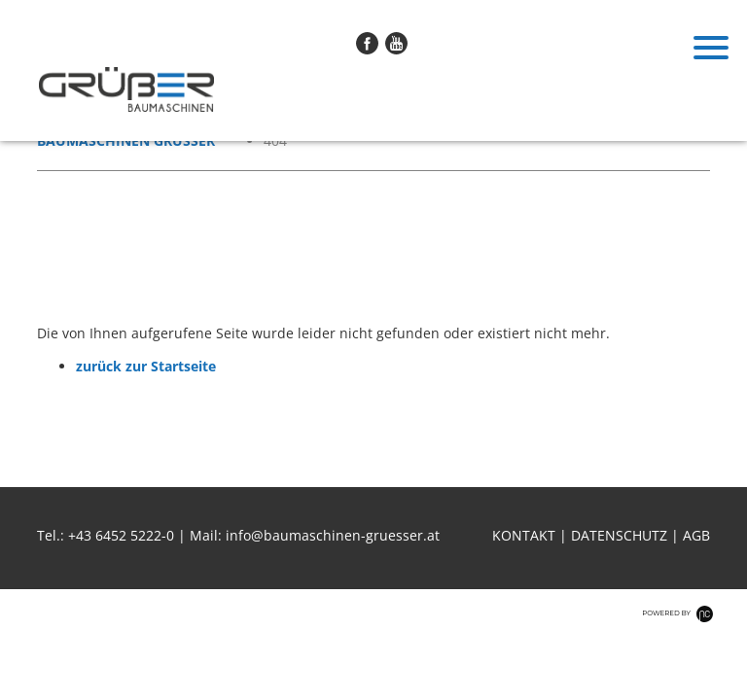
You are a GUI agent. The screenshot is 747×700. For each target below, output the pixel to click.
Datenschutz (619, 535)
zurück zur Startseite (146, 366)
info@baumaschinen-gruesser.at (333, 535)
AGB (696, 535)
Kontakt (524, 535)
